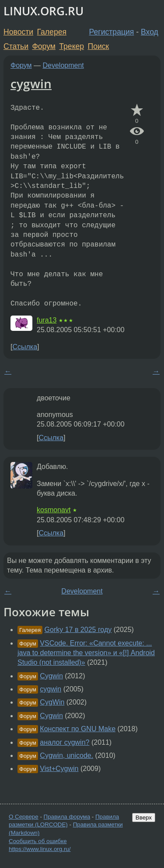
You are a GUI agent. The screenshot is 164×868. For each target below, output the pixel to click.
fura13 (47, 320)
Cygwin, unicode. (66, 755)
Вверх (144, 818)
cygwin (31, 83)
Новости (18, 32)
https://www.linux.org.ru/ (40, 849)
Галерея (52, 32)
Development (63, 65)
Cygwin (51, 676)
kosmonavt (54, 510)
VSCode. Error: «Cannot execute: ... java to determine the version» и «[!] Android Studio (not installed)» (86, 653)
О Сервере (24, 817)
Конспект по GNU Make (78, 729)
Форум (44, 46)
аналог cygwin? (65, 742)
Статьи (16, 46)
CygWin (52, 702)
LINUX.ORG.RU (44, 11)
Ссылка (25, 347)
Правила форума (67, 817)
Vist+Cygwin (59, 769)
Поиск (99, 46)
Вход (150, 32)
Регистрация (112, 32)
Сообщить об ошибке (38, 841)
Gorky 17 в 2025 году (78, 630)
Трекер (72, 46)
